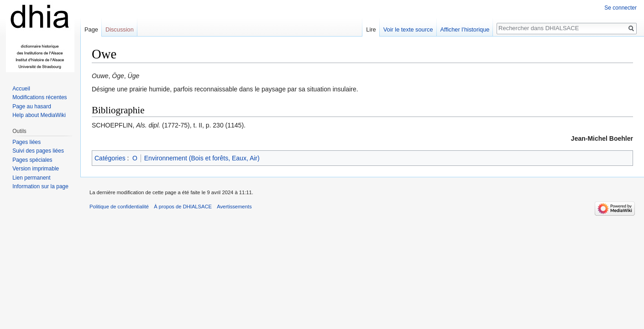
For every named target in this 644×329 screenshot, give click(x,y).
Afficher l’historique (465, 29)
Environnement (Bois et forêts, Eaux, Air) (202, 158)
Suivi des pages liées (38, 151)
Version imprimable (36, 169)
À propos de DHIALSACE (183, 207)
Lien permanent (31, 178)
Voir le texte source (408, 29)
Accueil (21, 89)
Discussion (120, 29)
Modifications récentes (39, 97)
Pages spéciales (32, 160)
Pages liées (26, 142)
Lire (371, 29)
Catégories (110, 158)
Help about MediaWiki (39, 115)
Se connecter (620, 8)
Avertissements (234, 207)
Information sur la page (40, 186)
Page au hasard (32, 106)
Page (91, 29)
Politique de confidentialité (119, 207)
